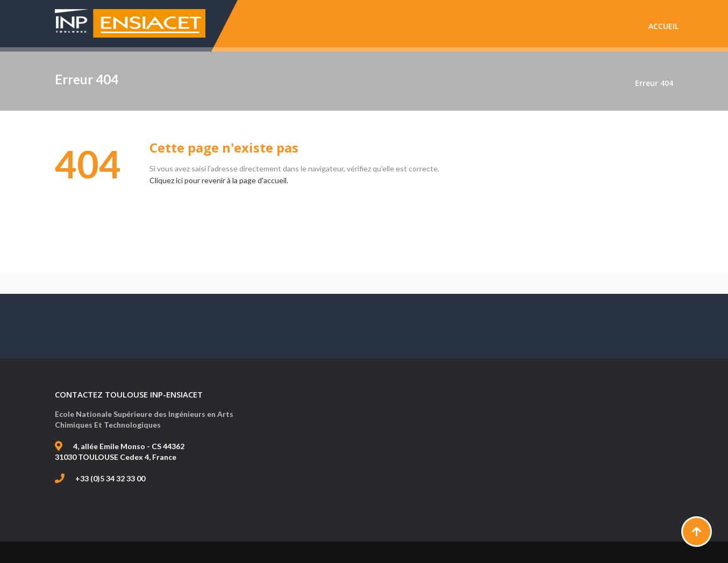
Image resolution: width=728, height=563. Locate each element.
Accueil (663, 26)
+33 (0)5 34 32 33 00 (110, 478)
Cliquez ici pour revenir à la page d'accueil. (219, 180)
